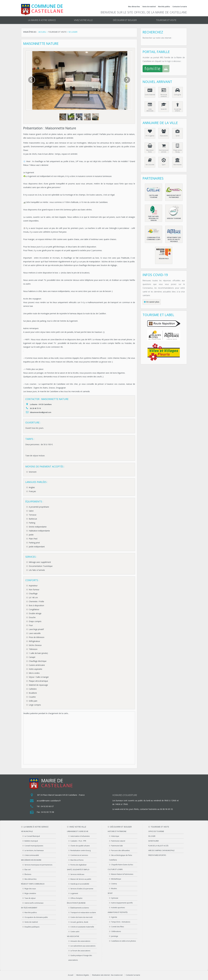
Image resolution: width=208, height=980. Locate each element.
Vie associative (73, 936)
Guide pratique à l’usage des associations (80, 958)
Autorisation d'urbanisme (80, 836)
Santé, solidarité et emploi (78, 870)
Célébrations (116, 931)
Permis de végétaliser (79, 865)
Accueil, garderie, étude (79, 922)
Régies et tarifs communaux (33, 884)
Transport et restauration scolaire (83, 912)
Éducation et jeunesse (76, 903)
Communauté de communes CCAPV (154, 238)
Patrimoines (177, 165)
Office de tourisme (156, 831)
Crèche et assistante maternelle (82, 927)
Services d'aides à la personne (82, 889)
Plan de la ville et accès (158, 846)
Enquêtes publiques (32, 927)
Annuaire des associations (80, 941)
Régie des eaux (30, 889)
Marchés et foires (150, 151)
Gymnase (115, 898)
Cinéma (114, 884)
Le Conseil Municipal (32, 836)
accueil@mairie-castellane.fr (49, 801)
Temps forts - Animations (121, 922)
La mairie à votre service (42, 20)
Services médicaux (77, 874)
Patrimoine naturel (118, 841)
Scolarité (164, 109)
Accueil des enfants (178, 110)
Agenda (114, 917)
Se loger (152, 836)
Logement (74, 893)
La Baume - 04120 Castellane (41, 404)
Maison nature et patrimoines (174, 196)
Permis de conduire (164, 95)
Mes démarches (134, 7)
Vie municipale (27, 831)
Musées (114, 888)
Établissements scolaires (80, 908)
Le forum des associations (80, 951)
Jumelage (115, 936)
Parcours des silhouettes (120, 850)
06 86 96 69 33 (166, 809)
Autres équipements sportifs (122, 903)
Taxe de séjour (30, 898)
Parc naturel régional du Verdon (154, 218)
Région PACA (164, 258)
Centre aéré (75, 932)
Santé (178, 136)
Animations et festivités (118, 912)
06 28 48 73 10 (35, 408)
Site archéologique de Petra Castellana (121, 858)
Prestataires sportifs (157, 855)
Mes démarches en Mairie (31, 860)
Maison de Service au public (81, 879)
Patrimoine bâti (117, 846)
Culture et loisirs (115, 869)
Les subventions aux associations (83, 946)
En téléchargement (29, 908)
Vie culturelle (150, 165)
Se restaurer (153, 841)
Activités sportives (118, 908)
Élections (28, 874)
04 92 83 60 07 (47, 806)
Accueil (71, 975)
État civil (28, 870)
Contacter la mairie (180, 7)
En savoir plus (153, 302)
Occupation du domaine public (36, 917)
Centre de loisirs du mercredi (81, 917)
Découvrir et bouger (125, 20)
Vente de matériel (149, 7)
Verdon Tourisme (174, 218)
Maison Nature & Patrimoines (122, 874)
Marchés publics (164, 7)
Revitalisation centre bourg (81, 850)
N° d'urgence (150, 136)
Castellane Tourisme (153, 196)
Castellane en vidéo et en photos (124, 941)
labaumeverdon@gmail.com (41, 412)
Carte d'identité (150, 95)
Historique (115, 836)
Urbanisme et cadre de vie (78, 831)
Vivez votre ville (83, 20)
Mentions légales (83, 975)
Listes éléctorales (150, 110)
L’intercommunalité (32, 855)
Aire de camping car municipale (161, 850)
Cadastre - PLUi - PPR (78, 841)
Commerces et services (164, 151)
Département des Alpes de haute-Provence (174, 239)
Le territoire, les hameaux (34, 850)
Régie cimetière (30, 893)
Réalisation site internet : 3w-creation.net (107, 975)
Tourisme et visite (166, 20)
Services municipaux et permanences (38, 865)
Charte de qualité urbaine (80, 846)
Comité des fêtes (118, 927)
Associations (164, 136)
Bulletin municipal (31, 841)
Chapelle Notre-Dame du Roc (122, 865)
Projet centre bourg (178, 151)
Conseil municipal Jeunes (34, 846)
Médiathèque (116, 879)
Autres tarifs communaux (34, 903)
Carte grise (177, 95)
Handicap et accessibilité (80, 884)
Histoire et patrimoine (117, 831)
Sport (164, 165)
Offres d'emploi (76, 898)
